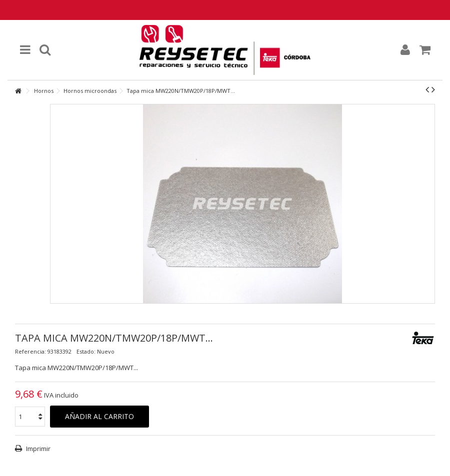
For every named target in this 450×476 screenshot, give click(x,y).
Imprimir (37, 449)
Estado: (86, 351)
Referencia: (30, 351)
